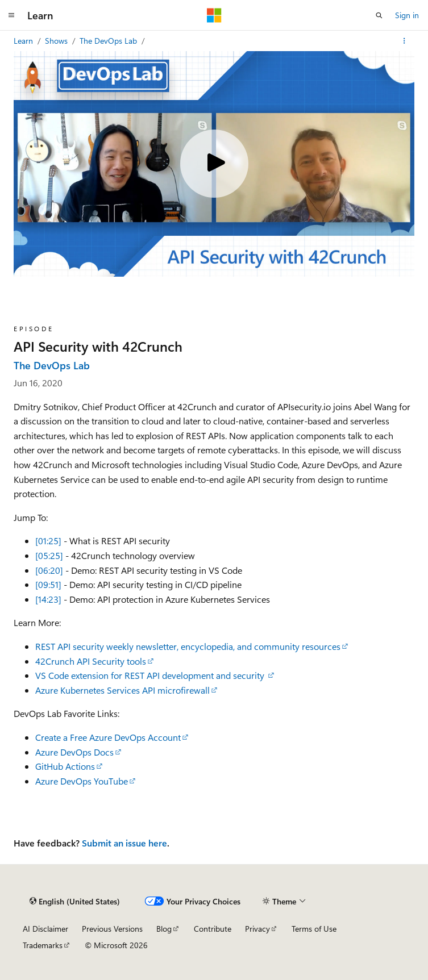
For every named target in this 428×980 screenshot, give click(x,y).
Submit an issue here (124, 843)
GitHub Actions (65, 766)
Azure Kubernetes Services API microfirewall (122, 690)
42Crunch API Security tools (91, 661)
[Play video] (214, 164)
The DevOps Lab (109, 41)
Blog (164, 929)
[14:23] (48, 599)
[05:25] (49, 555)
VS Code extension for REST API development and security (151, 675)
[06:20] (49, 570)
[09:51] (48, 584)
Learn (24, 41)
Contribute (213, 929)
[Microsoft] (214, 15)
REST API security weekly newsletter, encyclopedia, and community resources (188, 646)
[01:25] (48, 541)
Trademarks (43, 945)
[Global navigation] (11, 15)
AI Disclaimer (45, 929)
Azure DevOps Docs (74, 752)
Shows (57, 41)
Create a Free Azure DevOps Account (108, 737)
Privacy (257, 929)
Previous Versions (112, 929)
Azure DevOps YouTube (82, 781)
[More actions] (404, 41)
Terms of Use (314, 929)
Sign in (407, 15)
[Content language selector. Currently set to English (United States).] (75, 901)
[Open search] (379, 15)
